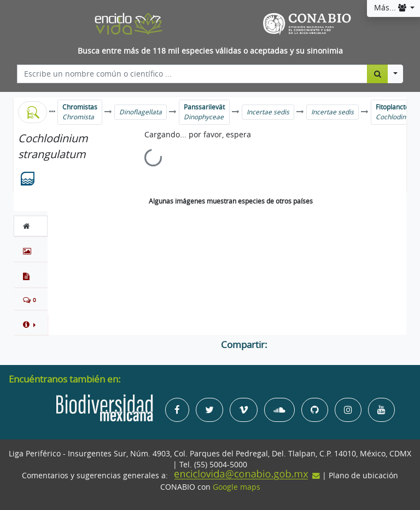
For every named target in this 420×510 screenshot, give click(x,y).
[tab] (31, 226)
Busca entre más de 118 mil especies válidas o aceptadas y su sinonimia (210, 51)
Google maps (237, 487)
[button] (31, 324)
